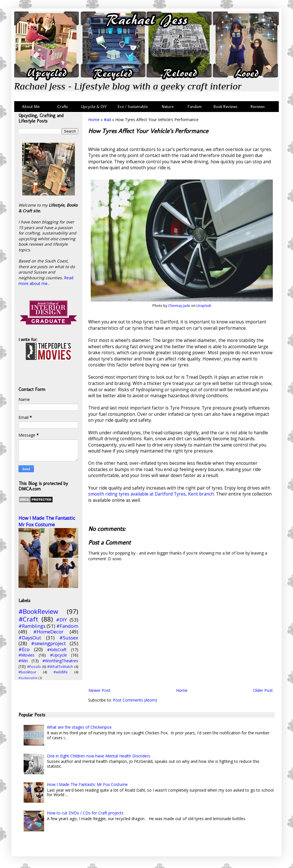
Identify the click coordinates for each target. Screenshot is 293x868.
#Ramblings (32, 626)
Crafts (62, 107)
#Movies (26, 655)
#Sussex (69, 638)
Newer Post (99, 690)
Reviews (257, 107)
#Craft (28, 619)
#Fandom (67, 626)
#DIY (61, 620)
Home (94, 120)
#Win (23, 661)
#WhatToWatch (60, 667)
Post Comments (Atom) (135, 700)
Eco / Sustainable (134, 107)
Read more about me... (46, 281)
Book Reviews (226, 107)
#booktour (27, 672)
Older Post (263, 690)
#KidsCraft (57, 650)
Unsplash (204, 306)
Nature (168, 107)
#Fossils (34, 667)
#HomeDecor (48, 632)
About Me (31, 107)
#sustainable (28, 678)
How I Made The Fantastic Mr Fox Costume (47, 521)
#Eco (24, 649)
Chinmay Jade (179, 306)
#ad (107, 120)
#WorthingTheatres (60, 661)
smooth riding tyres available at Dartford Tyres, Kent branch (151, 494)
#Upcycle (58, 655)
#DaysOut (30, 638)
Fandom (195, 107)
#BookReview (38, 611)
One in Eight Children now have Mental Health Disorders (99, 756)
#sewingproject (48, 643)
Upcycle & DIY (95, 107)
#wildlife (61, 672)
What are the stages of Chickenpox (79, 727)
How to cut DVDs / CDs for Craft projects (85, 813)
